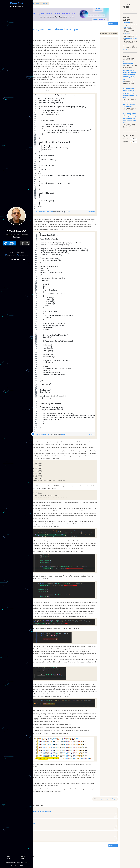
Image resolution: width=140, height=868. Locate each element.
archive (70, 4)
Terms (22, 865)
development (106, 799)
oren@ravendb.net (12, 256)
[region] (77, 151)
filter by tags (60, 4)
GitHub (80, 211)
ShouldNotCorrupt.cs (54, 434)
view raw (104, 211)
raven (44, 816)
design (113, 799)
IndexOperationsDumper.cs (56, 211)
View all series (126, 50)
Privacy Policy (13, 865)
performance (46, 830)
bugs (100, 799)
